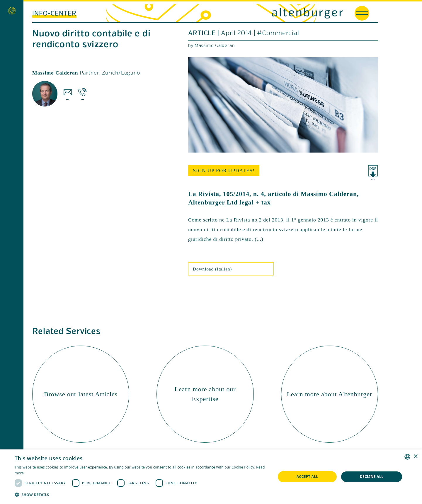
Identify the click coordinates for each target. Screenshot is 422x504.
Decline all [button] (372, 477)
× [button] (415, 457)
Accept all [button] (307, 477)
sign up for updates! (224, 170)
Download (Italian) (212, 269)
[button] (141, 495)
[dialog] (211, 477)
